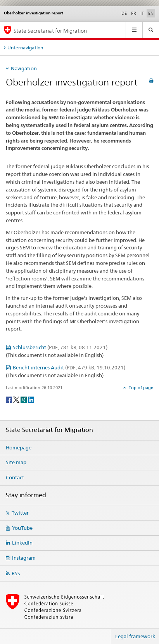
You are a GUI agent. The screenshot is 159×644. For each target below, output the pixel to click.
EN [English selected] (151, 13)
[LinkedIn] (31, 399)
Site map (16, 462)
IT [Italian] (142, 13)
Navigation (24, 68)
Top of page (140, 388)
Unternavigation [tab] (25, 48)
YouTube (22, 528)
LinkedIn (22, 543)
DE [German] (124, 13)
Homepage (19, 447)
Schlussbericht (60, 347)
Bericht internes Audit (69, 367)
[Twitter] (17, 399)
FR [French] (134, 13)
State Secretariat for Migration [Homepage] (50, 30)
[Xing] (24, 399)
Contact (15, 477)
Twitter (20, 513)
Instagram (24, 558)
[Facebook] (10, 399)
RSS (16, 573)
